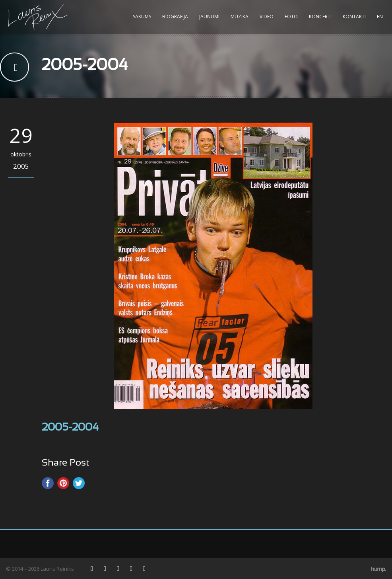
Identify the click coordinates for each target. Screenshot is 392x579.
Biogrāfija (175, 17)
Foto (291, 17)
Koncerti (320, 17)
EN (380, 17)
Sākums (142, 17)
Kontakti (354, 17)
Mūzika (240, 17)
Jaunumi (209, 17)
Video (267, 17)
